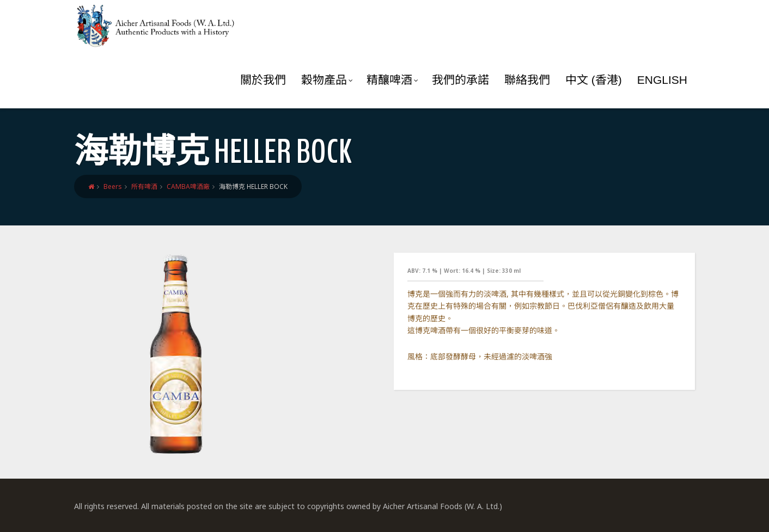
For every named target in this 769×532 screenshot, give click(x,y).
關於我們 (263, 80)
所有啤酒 (144, 186)
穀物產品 (327, 80)
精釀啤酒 (392, 80)
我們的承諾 (460, 80)
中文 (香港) (594, 80)
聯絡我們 (527, 80)
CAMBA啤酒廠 (188, 186)
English (662, 80)
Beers (113, 186)
